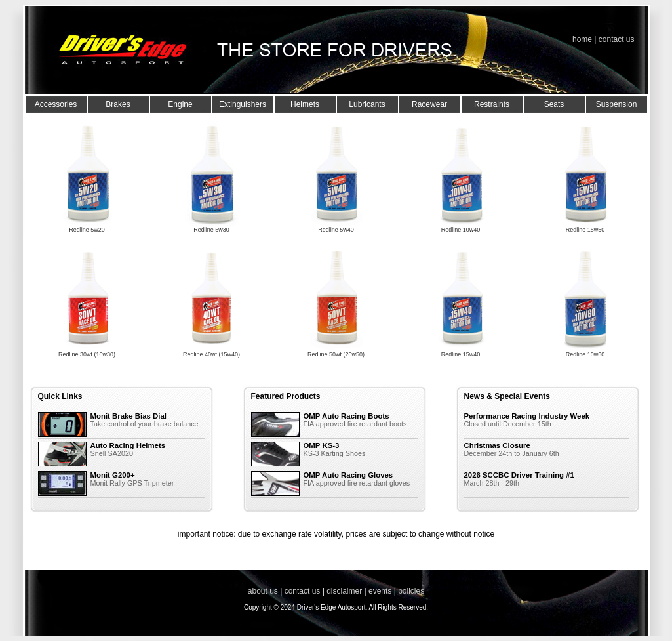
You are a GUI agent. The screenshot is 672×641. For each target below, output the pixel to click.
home (582, 39)
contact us (617, 39)
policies (411, 591)
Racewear (429, 104)
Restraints (492, 104)
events (380, 591)
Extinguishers (243, 104)
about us (263, 591)
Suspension (617, 104)
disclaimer (344, 591)
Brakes (118, 104)
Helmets (305, 104)
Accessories (56, 104)
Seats (554, 104)
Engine (180, 104)
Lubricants (367, 104)
